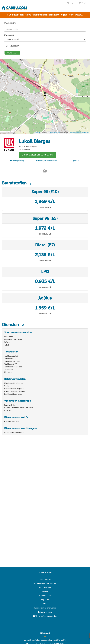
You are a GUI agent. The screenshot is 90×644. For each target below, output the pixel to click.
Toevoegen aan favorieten (47, 161)
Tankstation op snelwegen (45, 608)
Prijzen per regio (45, 612)
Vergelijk (12, 53)
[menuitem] (45, 574)
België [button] (83, 3)
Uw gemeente (10, 23)
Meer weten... (76, 15)
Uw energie (9, 35)
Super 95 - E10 (45, 596)
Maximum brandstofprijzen (45, 583)
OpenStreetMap (54, 133)
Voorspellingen (45, 587)
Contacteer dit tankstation (37, 155)
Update (75, 161)
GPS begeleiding (17, 161)
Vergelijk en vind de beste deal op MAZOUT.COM (45, 640)
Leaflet (37, 133)
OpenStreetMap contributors (80, 133)
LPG (45, 604)
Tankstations (45, 579)
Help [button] (71, 3)
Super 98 (45, 600)
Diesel (45, 591)
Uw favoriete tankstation (45, 616)
